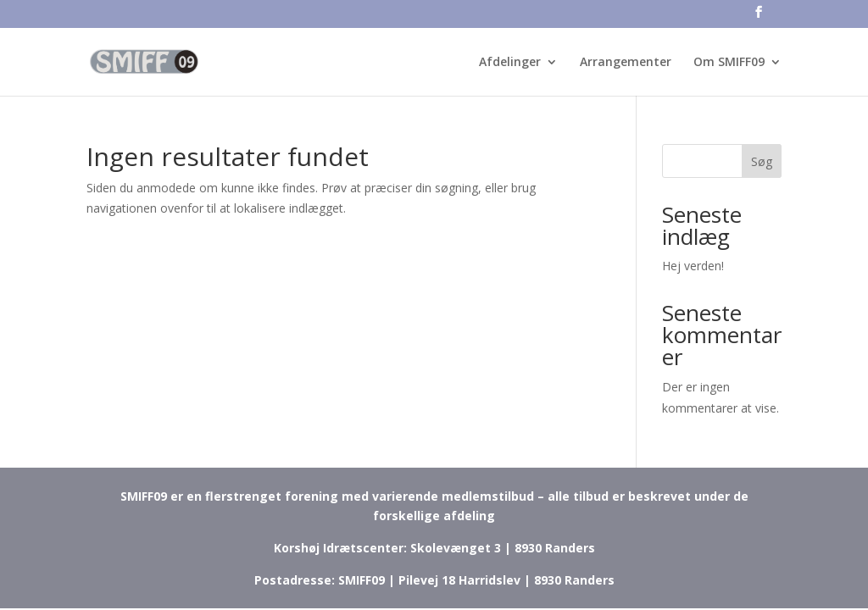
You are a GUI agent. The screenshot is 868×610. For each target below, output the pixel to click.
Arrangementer (626, 63)
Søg (762, 161)
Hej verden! (693, 266)
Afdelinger (510, 63)
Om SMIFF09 (729, 63)
